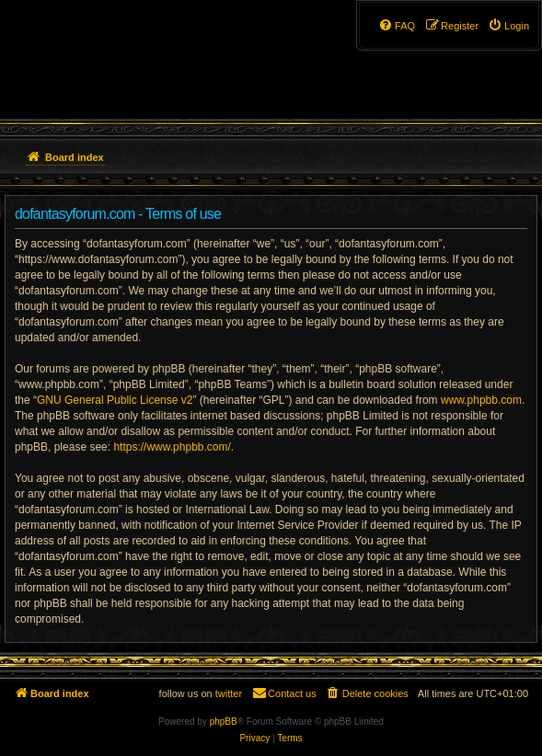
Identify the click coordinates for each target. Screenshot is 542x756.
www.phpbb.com (481, 400)
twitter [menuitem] (229, 693)
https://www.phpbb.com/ (172, 447)
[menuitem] (508, 26)
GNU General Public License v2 (115, 400)
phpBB (224, 722)
